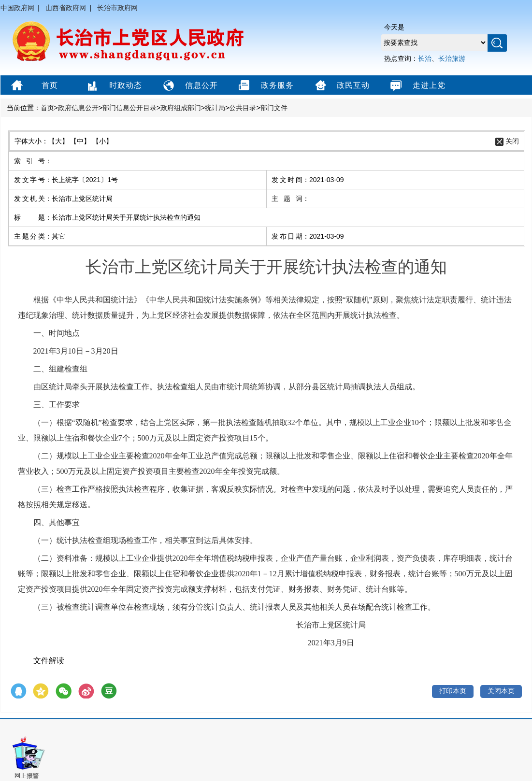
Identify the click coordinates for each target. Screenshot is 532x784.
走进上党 (417, 86)
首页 (33, 86)
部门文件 (274, 108)
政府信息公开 (78, 108)
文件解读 (49, 661)
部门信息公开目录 (129, 108)
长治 (425, 58)
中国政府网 (17, 8)
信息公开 (189, 86)
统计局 (215, 108)
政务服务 (265, 86)
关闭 (512, 141)
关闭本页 (501, 691)
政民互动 (341, 86)
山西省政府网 (66, 8)
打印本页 (453, 691)
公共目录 (243, 108)
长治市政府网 (117, 8)
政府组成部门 (181, 108)
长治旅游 (452, 58)
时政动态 (113, 86)
